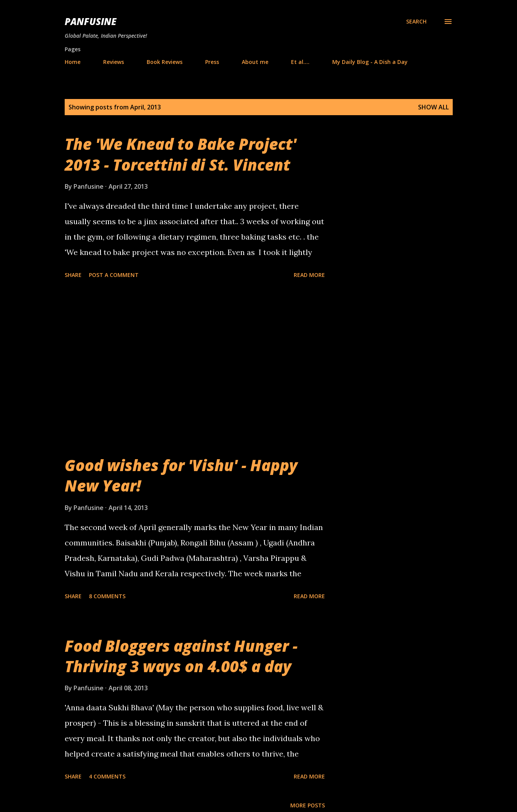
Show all (433, 107)
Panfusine (90, 21)
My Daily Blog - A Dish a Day (370, 62)
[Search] (416, 22)
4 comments (107, 776)
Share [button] (73, 275)
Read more (309, 275)
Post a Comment (114, 275)
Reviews (114, 62)
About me (255, 62)
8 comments (107, 596)
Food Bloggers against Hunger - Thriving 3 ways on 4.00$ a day (181, 656)
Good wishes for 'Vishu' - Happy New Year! (181, 475)
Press (212, 62)
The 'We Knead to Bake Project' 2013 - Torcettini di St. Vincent (181, 154)
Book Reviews (165, 62)
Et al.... (300, 62)
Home (73, 62)
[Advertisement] (195, 368)
